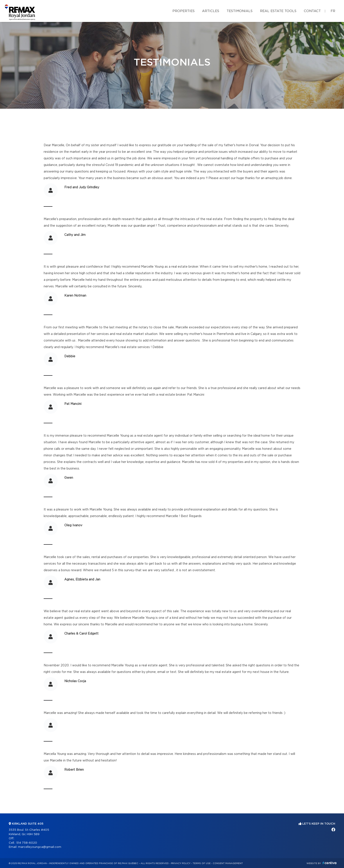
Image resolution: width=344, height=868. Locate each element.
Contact (312, 11)
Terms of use (202, 863)
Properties (184, 11)
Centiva (330, 863)
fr (333, 11)
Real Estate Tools (278, 11)
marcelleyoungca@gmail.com (40, 847)
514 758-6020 (27, 843)
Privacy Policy (181, 863)
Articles (211, 11)
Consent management (228, 863)
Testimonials (240, 11)
